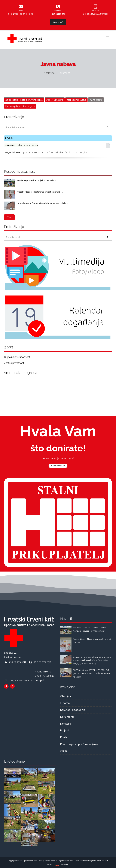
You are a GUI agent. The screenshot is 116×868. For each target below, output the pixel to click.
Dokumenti (67, 717)
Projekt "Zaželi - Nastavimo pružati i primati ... (40, 192)
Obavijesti (66, 696)
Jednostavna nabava (76, 100)
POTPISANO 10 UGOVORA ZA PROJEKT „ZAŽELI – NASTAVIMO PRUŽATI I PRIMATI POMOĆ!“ (92, 674)
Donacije (66, 724)
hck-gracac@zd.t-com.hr (21, 14)
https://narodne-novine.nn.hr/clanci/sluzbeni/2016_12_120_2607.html (55, 152)
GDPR (64, 751)
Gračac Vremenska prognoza (58, 391)
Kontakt (65, 737)
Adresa (95, 11)
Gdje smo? (58, 22)
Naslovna (49, 73)
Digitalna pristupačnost (17, 357)
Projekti (65, 730)
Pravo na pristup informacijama (20, 106)
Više (9, 217)
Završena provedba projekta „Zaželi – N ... (38, 180)
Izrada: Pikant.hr (58, 865)
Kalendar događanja (73, 710)
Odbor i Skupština (55, 100)
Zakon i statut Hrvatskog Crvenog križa (24, 100)
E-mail (21, 11)
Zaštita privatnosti (14, 363)
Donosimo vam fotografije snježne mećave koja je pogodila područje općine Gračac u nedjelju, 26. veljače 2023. (92, 660)
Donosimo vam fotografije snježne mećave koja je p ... (44, 203)
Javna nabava (96, 100)
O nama (65, 703)
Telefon (58, 11)
